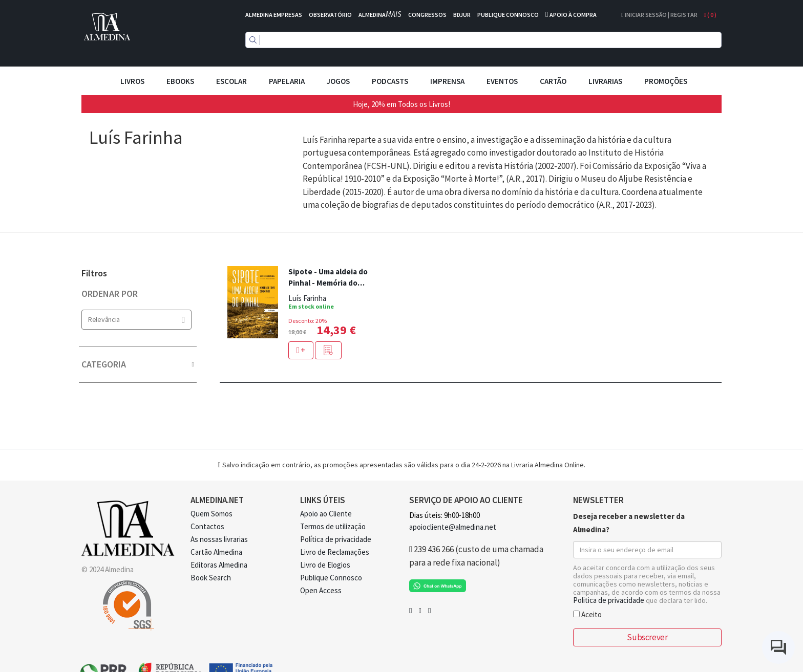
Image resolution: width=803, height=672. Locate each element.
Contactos (207, 526)
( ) (710, 15)
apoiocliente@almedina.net (453, 527)
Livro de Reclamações (335, 552)
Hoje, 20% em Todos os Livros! (401, 104)
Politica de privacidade (609, 600)
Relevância (136, 320)
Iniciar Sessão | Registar (659, 15)
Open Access (321, 590)
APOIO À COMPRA (573, 15)
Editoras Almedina (219, 565)
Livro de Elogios (325, 565)
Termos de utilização (333, 526)
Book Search (211, 578)
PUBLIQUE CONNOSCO (508, 15)
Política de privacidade (336, 539)
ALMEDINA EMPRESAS (274, 15)
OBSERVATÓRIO (330, 15)
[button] (328, 350)
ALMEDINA (380, 15)
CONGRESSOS (427, 15)
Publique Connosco (331, 578)
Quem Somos (212, 514)
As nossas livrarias (219, 539)
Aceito (587, 614)
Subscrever (647, 637)
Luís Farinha (307, 298)
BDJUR (462, 15)
